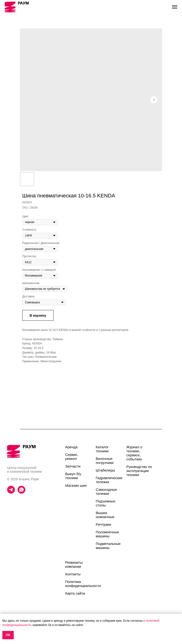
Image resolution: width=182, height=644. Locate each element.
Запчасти (73, 466)
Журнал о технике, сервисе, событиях (134, 453)
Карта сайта (75, 593)
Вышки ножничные (105, 515)
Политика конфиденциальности (83, 584)
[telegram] (11, 492)
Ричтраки (103, 524)
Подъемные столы (106, 503)
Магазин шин (76, 485)
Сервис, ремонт (72, 457)
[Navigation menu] (175, 7)
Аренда (71, 447)
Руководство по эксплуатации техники (139, 471)
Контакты (73, 574)
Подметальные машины (108, 546)
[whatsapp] (21, 492)
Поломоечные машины (107, 534)
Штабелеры (105, 470)
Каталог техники (102, 449)
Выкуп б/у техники (73, 476)
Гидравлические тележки (109, 480)
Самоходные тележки (106, 491)
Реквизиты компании (74, 564)
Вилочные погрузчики (105, 461)
